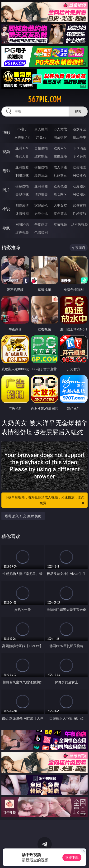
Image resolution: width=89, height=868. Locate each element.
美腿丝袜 (22, 194)
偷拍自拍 (41, 167)
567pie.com (45, 99)
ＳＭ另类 (80, 156)
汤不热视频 (80, 224)
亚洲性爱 (22, 167)
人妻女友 (60, 205)
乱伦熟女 (60, 175)
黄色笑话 (60, 213)
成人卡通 (60, 167)
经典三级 (41, 175)
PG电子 (22, 129)
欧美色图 (60, 186)
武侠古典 (80, 205)
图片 (6, 190)
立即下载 (72, 857)
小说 (6, 209)
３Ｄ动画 (80, 148)
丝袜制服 (41, 156)
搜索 (78, 111)
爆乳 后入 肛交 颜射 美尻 (23, 516)
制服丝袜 (22, 175)
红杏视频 (22, 232)
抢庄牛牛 (80, 137)
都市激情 (22, 205)
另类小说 (41, 213)
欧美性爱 (80, 167)
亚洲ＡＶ (22, 148)
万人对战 (60, 129)
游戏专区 (80, 129)
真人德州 (41, 129)
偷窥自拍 (22, 186)
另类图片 (80, 194)
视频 (6, 152)
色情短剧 (41, 232)
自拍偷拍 (41, 148)
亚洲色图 (41, 186)
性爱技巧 (80, 213)
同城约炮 (22, 224)
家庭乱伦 (41, 205)
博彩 (6, 132)
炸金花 (41, 137)
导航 (6, 228)
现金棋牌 (60, 137)
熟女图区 (60, 194)
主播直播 (60, 156)
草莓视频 (60, 224)
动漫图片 (80, 186)
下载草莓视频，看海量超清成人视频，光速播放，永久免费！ (45, 500)
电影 (6, 171)
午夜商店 (41, 224)
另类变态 (80, 175)
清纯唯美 (41, 194)
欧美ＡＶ (60, 148)
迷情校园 (22, 213)
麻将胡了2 (22, 137)
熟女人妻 (22, 156)
